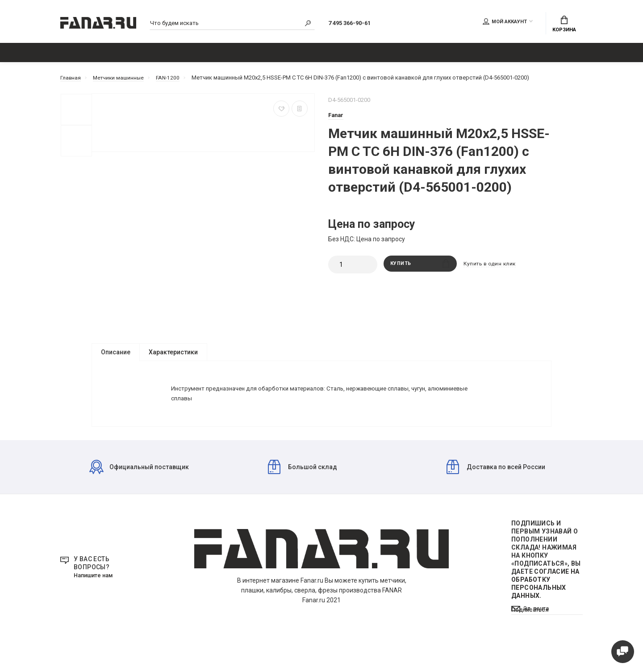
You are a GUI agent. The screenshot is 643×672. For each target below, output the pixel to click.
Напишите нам (96, 599)
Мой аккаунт (505, 23)
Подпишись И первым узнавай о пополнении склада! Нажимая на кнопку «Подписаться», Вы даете (546, 583)
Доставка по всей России (496, 491)
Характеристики (173, 357)
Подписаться (532, 647)
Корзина (564, 25)
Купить (420, 269)
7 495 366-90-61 (358, 24)
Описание (116, 357)
